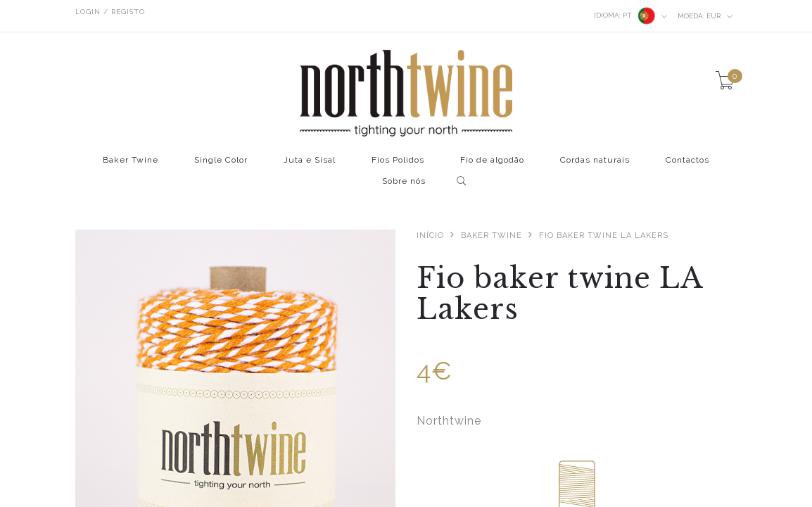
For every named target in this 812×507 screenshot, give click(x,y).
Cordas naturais (595, 160)
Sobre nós (404, 181)
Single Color (221, 160)
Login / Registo (110, 12)
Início (430, 236)
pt (631, 16)
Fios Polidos (398, 160)
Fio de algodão (492, 160)
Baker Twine (131, 160)
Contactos (687, 160)
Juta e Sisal (310, 160)
